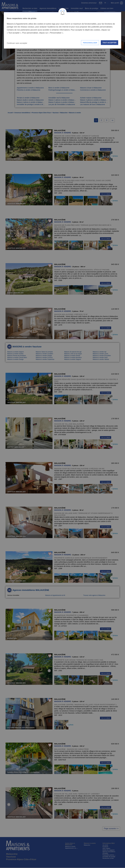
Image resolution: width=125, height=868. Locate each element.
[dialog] (62, 30)
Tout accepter (109, 43)
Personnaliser (90, 43)
